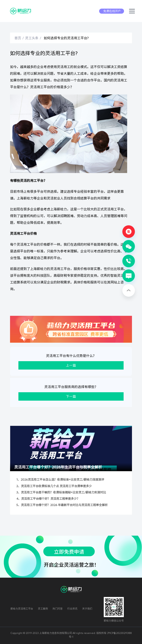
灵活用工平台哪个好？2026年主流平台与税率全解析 (58, 467)
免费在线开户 (112, 11)
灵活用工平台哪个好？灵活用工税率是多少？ (50, 499)
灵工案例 (43, 609)
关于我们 (87, 609)
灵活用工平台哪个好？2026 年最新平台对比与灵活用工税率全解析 (64, 505)
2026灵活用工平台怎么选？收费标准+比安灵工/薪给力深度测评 (62, 480)
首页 (18, 38)
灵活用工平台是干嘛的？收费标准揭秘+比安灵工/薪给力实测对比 (63, 492)
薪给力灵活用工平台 (22, 609)
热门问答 (58, 609)
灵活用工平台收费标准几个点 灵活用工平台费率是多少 (56, 486)
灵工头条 (32, 38)
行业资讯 (72, 609)
